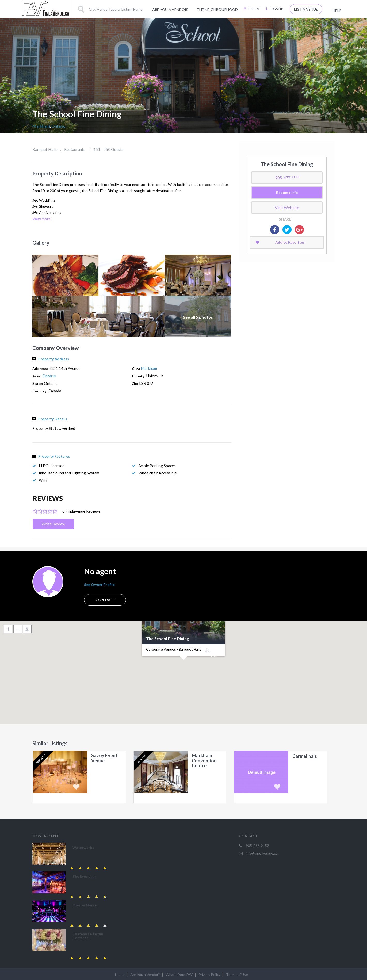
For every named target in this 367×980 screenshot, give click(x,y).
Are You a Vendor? (170, 9)
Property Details (50, 419)
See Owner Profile (99, 584)
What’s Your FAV (179, 974)
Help (337, 10)
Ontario (58, 126)
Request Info (287, 192)
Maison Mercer (85, 905)
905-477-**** (287, 177)
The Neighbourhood (217, 9)
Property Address (51, 359)
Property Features (51, 456)
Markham (41, 126)
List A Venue (306, 9)
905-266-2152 (257, 845)
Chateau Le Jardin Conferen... (88, 936)
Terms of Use (237, 974)
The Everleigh (84, 876)
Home (120, 974)
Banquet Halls (45, 149)
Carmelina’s (305, 756)
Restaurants (75, 149)
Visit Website (287, 207)
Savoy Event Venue (104, 758)
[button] (183, 666)
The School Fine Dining (167, 639)
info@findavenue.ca (262, 853)
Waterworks (83, 848)
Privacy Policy (209, 974)
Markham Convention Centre (204, 761)
